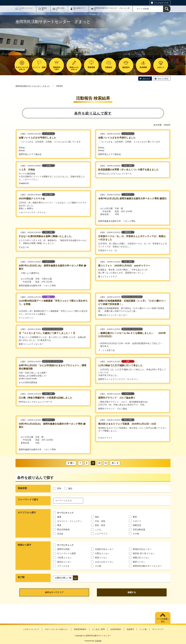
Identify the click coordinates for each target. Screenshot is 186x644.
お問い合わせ (60, 9)
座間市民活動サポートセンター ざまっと (33, 86)
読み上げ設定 (163, 79)
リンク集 (143, 629)
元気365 (98, 641)
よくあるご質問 (98, 629)
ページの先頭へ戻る (163, 620)
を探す (57, 68)
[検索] (167, 9)
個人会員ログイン (79, 9)
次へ (114, 463)
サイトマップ (158, 629)
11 (106, 463)
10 (99, 463)
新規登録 (44, 9)
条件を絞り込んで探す (93, 113)
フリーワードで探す (28, 500)
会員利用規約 (116, 629)
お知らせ (22, 68)
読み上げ (146, 79)
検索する (132, 592)
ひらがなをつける (161, 3)
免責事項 (130, 629)
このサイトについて (26, 9)
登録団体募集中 (80, 629)
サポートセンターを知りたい (57, 629)
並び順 (21, 577)
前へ (72, 463)
